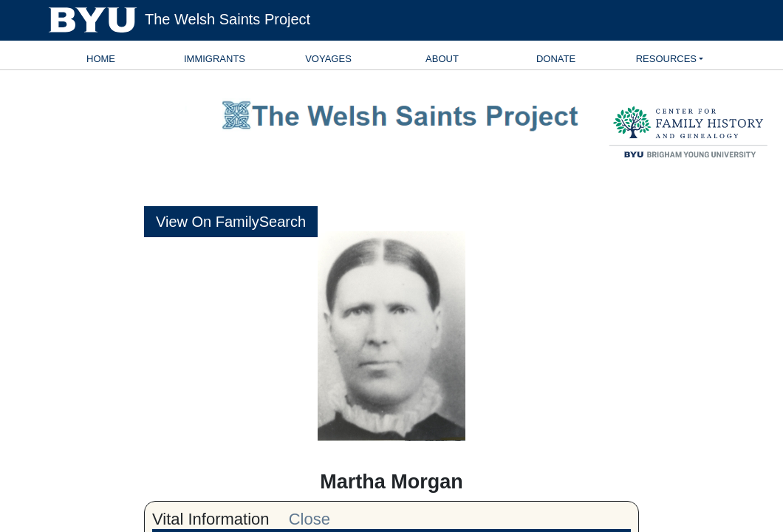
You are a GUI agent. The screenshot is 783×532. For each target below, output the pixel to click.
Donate (556, 59)
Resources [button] (666, 59)
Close (310, 519)
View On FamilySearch (231, 222)
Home (101, 59)
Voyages (328, 59)
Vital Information (211, 519)
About (442, 59)
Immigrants (215, 59)
